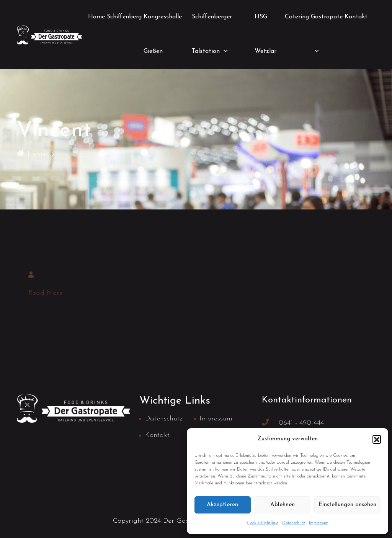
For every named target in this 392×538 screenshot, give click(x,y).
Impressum (319, 523)
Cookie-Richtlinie (263, 523)
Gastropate (327, 17)
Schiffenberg (124, 17)
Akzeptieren (222, 505)
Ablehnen (283, 505)
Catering (297, 17)
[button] (377, 439)
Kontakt (356, 17)
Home (96, 17)
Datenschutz (294, 523)
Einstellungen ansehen (347, 505)
